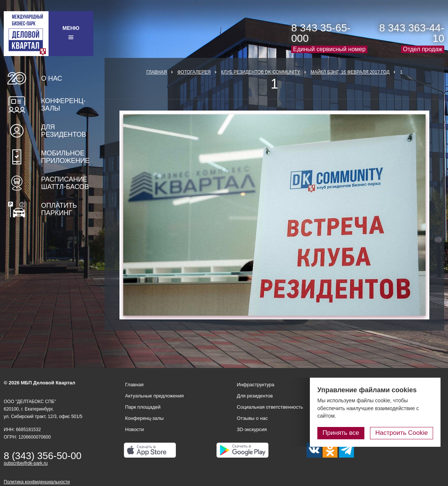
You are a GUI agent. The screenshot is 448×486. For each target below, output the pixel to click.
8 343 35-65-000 (321, 33)
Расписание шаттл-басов (65, 183)
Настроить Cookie (402, 433)
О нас (52, 78)
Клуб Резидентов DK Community (261, 72)
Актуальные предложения (154, 396)
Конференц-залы (63, 105)
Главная (157, 72)
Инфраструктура (255, 385)
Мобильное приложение (65, 157)
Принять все (341, 433)
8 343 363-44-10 (412, 33)
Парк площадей (143, 407)
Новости (134, 429)
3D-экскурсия (252, 429)
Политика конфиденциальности (37, 482)
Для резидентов (64, 131)
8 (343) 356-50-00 (43, 456)
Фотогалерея (194, 72)
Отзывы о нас (252, 418)
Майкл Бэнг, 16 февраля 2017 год (350, 72)
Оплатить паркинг (59, 209)
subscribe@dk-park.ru (26, 463)
